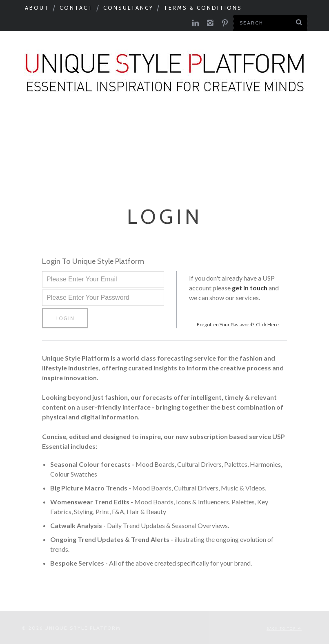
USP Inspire (284, 148)
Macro (83, 126)
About (37, 8)
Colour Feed (136, 170)
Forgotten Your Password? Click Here (238, 323)
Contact (76, 8)
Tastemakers (283, 126)
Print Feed (198, 170)
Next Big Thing (123, 148)
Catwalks (224, 126)
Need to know (50, 148)
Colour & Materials (150, 126)
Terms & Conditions (203, 8)
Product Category (208, 148)
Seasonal (38, 126)
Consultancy (128, 8)
